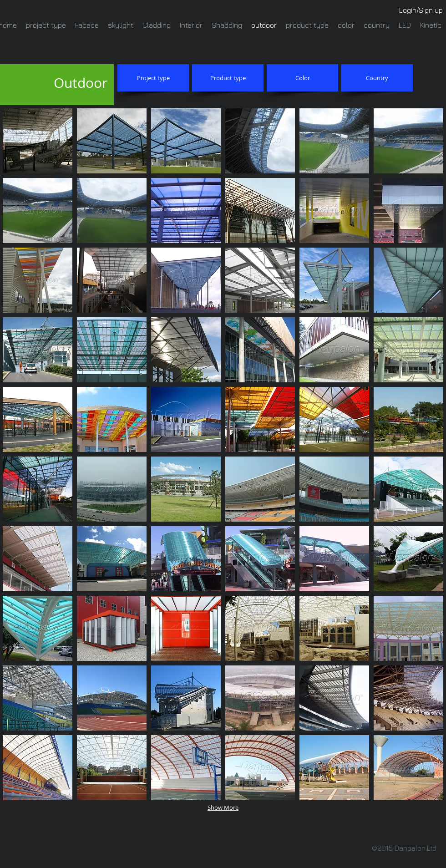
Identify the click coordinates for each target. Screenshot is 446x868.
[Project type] (153, 78)
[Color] (302, 78)
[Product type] (228, 78)
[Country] (377, 78)
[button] (38, 141)
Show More (223, 807)
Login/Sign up (421, 10)
